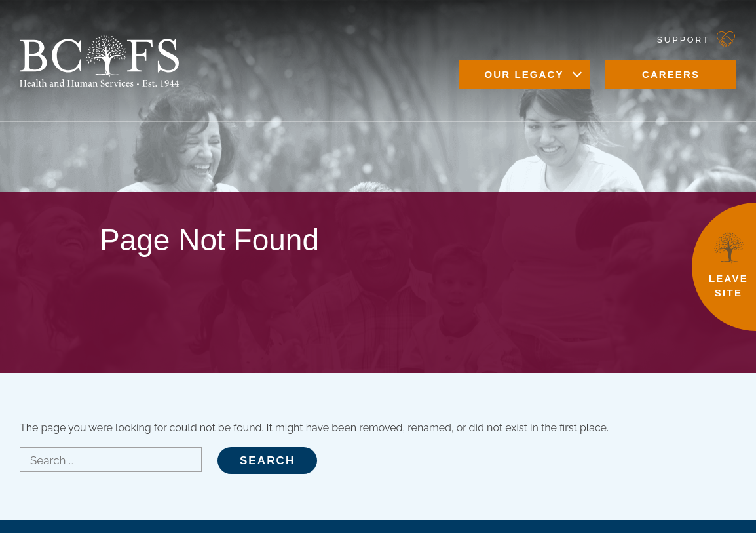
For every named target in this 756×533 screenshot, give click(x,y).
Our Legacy (524, 74)
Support (684, 40)
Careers (671, 74)
